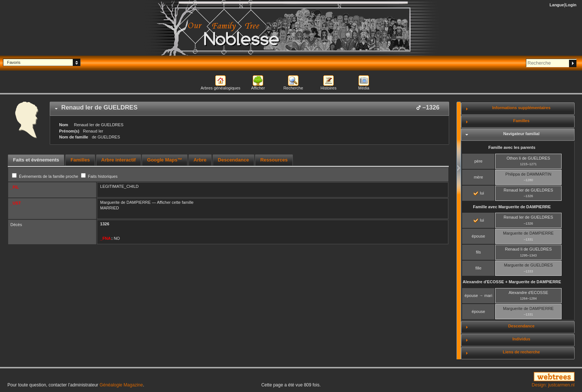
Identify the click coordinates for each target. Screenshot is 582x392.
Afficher (258, 88)
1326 (105, 224)
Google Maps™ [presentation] (165, 160)
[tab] (249, 109)
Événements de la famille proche (46, 176)
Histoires (329, 88)
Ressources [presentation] (274, 160)
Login (571, 5)
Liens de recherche (521, 352)
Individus (521, 339)
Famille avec (512, 207)
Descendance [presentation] (233, 160)
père (478, 161)
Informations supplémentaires (521, 108)
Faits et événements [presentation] (36, 160)
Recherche (293, 88)
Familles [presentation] (80, 160)
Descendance (521, 326)
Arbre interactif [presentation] (119, 160)
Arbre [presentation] (200, 160)
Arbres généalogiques (220, 88)
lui (479, 193)
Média (364, 88)
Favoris (14, 62)
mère (478, 177)
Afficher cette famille (175, 202)
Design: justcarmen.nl (553, 385)
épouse (478, 236)
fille (479, 268)
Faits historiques (99, 176)
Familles (521, 121)
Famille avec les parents (512, 147)
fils (478, 252)
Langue (557, 5)
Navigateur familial (521, 134)
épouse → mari (479, 295)
